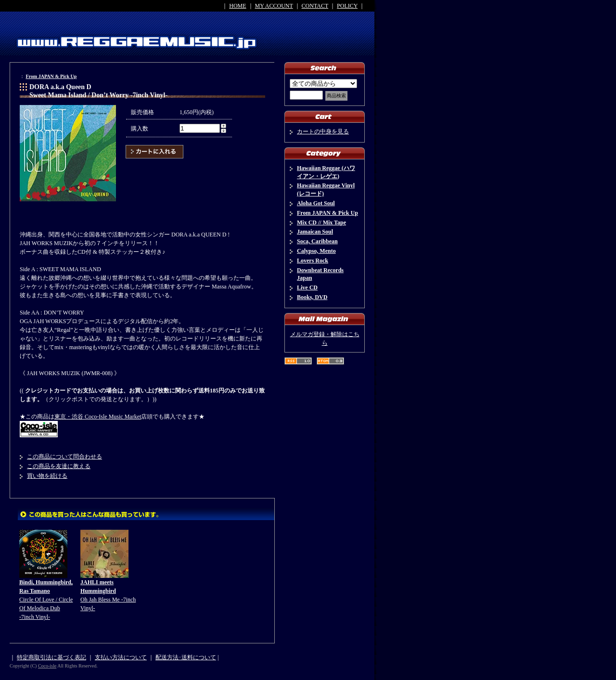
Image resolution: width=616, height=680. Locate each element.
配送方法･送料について (186, 657)
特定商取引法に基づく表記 (51, 657)
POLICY (347, 6)
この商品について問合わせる (64, 457)
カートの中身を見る (323, 131)
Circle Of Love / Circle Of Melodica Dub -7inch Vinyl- (46, 600)
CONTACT (315, 6)
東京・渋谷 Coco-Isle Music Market (98, 417)
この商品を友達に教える (59, 466)
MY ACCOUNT (274, 6)
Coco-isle (47, 666)
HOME (237, 6)
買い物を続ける (47, 476)
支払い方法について (121, 657)
